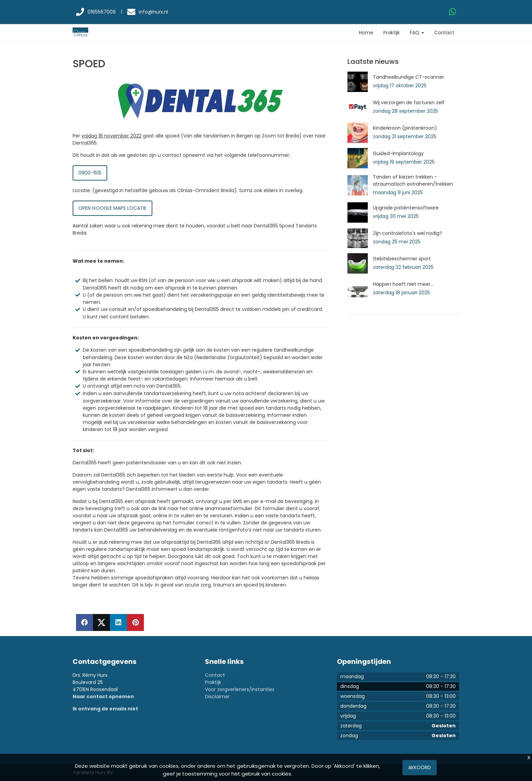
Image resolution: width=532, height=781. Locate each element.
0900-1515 (90, 173)
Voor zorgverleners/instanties (240, 689)
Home (366, 33)
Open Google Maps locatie (112, 208)
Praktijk (392, 33)
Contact (444, 33)
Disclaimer (217, 696)
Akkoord (420, 767)
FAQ (417, 33)
